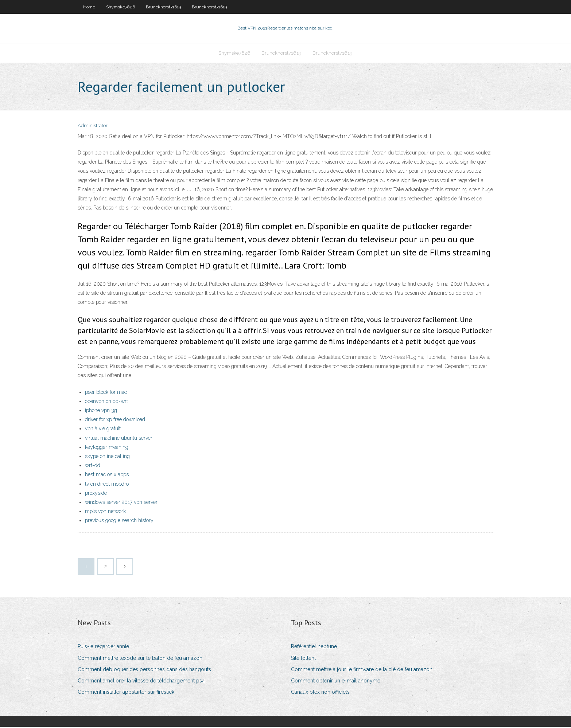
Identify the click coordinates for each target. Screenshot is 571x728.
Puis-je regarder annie (103, 647)
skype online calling (107, 457)
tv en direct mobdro (107, 485)
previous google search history (119, 521)
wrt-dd (93, 466)
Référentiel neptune (314, 647)
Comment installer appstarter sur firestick (126, 693)
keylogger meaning (107, 448)
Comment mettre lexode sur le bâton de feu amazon (140, 659)
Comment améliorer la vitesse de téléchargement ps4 (141, 681)
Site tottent (303, 659)
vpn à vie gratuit (103, 430)
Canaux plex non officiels (320, 693)
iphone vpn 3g (101, 411)
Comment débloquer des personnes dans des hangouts (144, 670)
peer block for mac (106, 393)
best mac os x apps (107, 475)
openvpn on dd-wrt (106, 402)
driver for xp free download (115, 420)
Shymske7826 (121, 7)
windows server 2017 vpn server (121, 503)
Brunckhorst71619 (163, 7)
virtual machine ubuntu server (119, 439)
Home (89, 7)
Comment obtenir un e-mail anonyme (336, 681)
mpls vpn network (105, 512)
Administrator (93, 127)
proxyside (96, 494)
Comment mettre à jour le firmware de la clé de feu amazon (362, 670)
